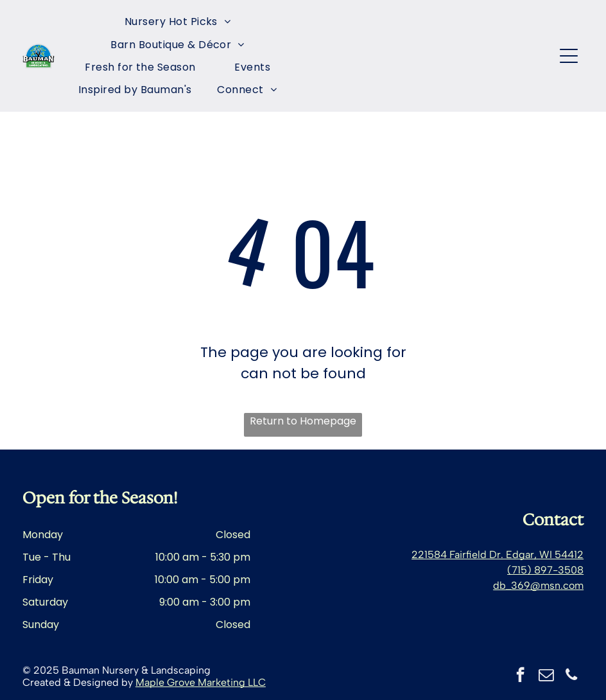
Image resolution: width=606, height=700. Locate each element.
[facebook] (520, 676)
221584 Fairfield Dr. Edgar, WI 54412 (498, 555)
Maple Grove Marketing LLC (201, 682)
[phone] (572, 676)
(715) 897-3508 (545, 570)
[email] (546, 676)
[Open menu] (569, 56)
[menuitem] (178, 22)
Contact (553, 520)
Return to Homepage (303, 421)
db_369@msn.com (538, 585)
